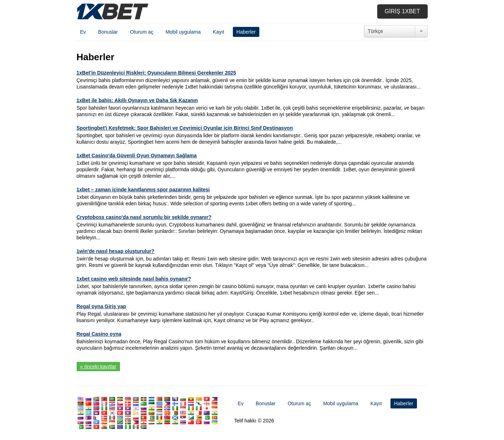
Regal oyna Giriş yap (102, 306)
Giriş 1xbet (402, 11)
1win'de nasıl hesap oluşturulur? (116, 251)
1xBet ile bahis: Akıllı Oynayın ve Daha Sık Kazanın (137, 100)
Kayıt (219, 32)
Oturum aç (142, 32)
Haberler (246, 32)
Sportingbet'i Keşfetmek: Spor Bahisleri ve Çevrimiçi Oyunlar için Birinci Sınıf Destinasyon (185, 128)
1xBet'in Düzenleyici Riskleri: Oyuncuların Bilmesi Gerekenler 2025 (156, 73)
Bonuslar (108, 32)
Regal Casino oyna (99, 334)
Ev (83, 32)
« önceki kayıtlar (98, 367)
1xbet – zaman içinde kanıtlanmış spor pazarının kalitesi (143, 190)
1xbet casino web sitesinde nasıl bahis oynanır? (134, 279)
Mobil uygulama (183, 32)
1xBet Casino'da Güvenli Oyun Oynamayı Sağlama (137, 156)
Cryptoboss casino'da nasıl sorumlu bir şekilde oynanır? (144, 217)
